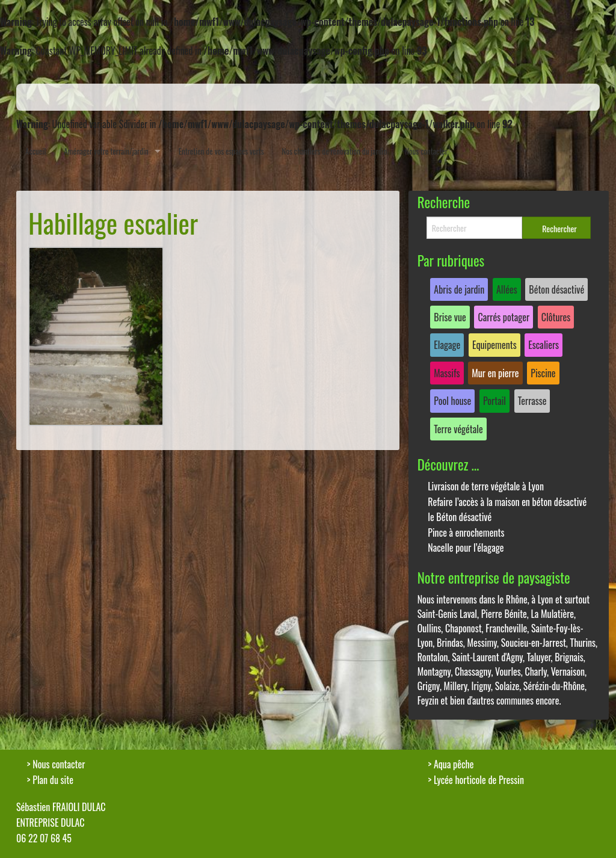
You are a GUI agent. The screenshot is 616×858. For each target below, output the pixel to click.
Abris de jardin (459, 289)
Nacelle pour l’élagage (466, 548)
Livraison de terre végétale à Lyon (486, 486)
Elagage (447, 345)
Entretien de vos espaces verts (221, 151)
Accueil (35, 151)
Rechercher (559, 228)
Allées (507, 289)
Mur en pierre (495, 373)
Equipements (494, 345)
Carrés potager (504, 317)
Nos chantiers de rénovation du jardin (335, 151)
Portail (494, 401)
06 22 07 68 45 (44, 838)
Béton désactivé (556, 289)
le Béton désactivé (460, 517)
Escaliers (544, 345)
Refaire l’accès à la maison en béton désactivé (507, 502)
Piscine (543, 373)
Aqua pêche (454, 764)
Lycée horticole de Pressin (479, 780)
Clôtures (556, 317)
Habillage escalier (113, 223)
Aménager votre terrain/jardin (106, 151)
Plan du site (53, 780)
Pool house (452, 401)
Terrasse (532, 401)
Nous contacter (426, 151)
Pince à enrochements (466, 532)
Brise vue (450, 317)
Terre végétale (458, 429)
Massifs (447, 373)
